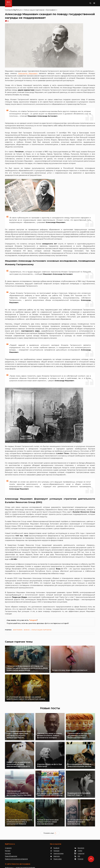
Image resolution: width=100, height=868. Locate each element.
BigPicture (17, 10)
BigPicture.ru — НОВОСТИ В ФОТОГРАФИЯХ (20, 850)
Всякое (27, 630)
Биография (51, 10)
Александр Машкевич (28, 73)
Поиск (87, 3)
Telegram (33, 620)
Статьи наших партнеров (34, 10)
